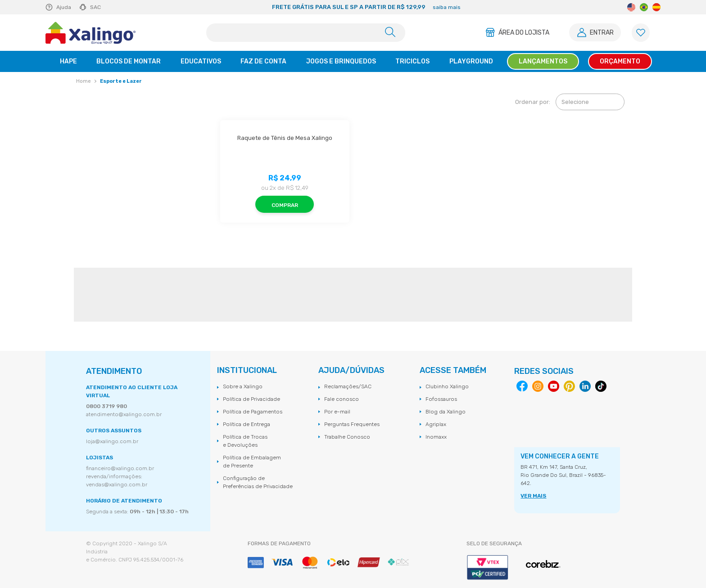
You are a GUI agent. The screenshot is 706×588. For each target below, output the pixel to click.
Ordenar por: (533, 102)
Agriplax (436, 424)
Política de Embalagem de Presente (252, 462)
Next (543, 7)
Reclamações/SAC (348, 386)
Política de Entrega (247, 424)
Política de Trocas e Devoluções (245, 441)
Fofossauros (441, 399)
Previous (190, 7)
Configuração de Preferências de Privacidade (258, 482)
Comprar (285, 205)
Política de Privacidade (251, 399)
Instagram (538, 386)
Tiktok (601, 386)
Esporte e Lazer (121, 81)
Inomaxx (436, 437)
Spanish (656, 7)
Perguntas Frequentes (352, 424)
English (631, 7)
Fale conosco (342, 399)
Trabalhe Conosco (347, 437)
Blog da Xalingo (446, 412)
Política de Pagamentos (253, 412)
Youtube (554, 386)
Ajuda (64, 7)
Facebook (522, 386)
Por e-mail (337, 412)
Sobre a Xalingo (243, 386)
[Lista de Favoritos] (641, 33)
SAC (95, 7)
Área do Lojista (524, 33)
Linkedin (585, 386)
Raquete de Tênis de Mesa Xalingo (285, 138)
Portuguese (644, 7)
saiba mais (447, 7)
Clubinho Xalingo (447, 386)
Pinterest (569, 386)
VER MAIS (533, 496)
